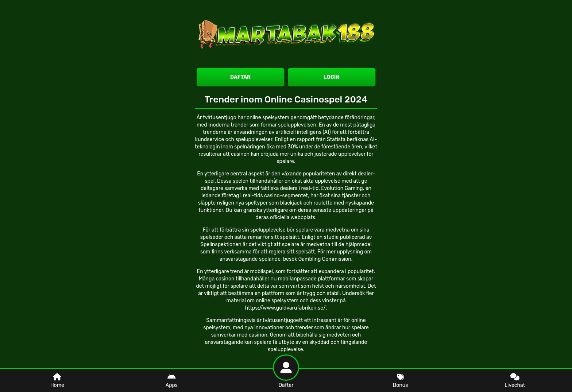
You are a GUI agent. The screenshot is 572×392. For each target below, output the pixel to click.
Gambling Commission (325, 259)
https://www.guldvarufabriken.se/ (285, 308)
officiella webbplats (293, 218)
